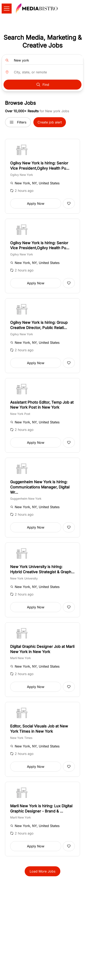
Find (42, 85)
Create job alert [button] (50, 122)
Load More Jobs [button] (42, 871)
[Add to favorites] (69, 203)
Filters (18, 122)
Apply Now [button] (36, 203)
